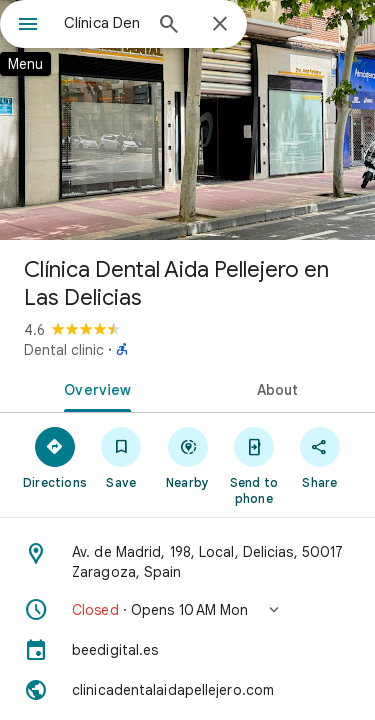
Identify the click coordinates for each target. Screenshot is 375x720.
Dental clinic (64, 350)
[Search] (169, 26)
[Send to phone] (254, 465)
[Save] (121, 457)
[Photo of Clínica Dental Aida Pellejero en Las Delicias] (187, 120)
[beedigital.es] (187, 650)
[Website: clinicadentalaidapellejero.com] (187, 690)
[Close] (220, 25)
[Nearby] (187, 457)
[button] (187, 610)
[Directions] (55, 457)
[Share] (320, 457)
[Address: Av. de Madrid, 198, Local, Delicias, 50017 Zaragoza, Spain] (187, 562)
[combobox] (102, 23)
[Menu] (28, 26)
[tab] (94, 388)
